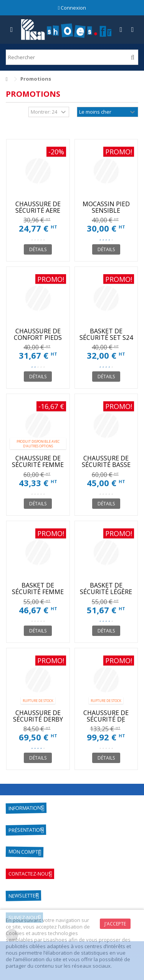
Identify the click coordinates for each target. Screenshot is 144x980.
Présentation (26, 830)
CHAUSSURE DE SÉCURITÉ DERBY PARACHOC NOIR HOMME (38, 723)
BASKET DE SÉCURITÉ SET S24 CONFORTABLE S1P (106, 341)
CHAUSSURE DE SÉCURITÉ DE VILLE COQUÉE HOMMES (106, 723)
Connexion (72, 8)
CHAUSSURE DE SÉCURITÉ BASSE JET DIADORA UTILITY (106, 468)
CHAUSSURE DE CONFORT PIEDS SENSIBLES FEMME (38, 338)
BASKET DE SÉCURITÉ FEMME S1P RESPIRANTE (38, 592)
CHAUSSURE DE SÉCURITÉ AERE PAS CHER (38, 210)
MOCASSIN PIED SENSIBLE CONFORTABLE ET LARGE (106, 214)
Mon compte (25, 852)
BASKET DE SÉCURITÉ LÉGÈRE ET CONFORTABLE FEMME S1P (106, 595)
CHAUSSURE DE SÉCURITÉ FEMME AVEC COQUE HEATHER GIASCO (38, 468)
